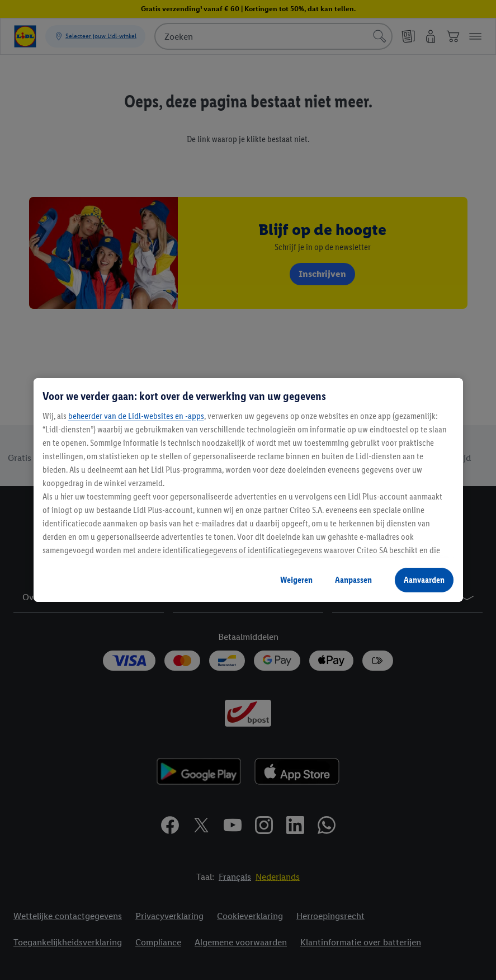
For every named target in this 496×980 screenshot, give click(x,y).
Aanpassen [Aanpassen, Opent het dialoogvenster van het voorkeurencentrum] (353, 580)
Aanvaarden (424, 580)
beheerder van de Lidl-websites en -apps (136, 416)
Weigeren (296, 580)
